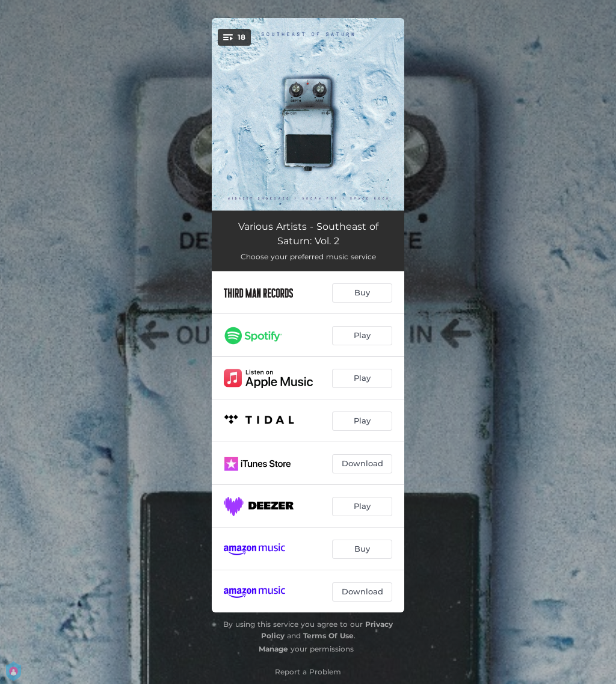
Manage (273, 649)
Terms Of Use (328, 636)
